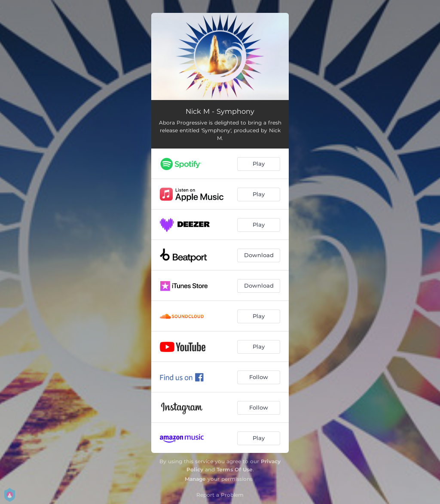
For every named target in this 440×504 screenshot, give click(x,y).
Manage (195, 479)
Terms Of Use (235, 469)
